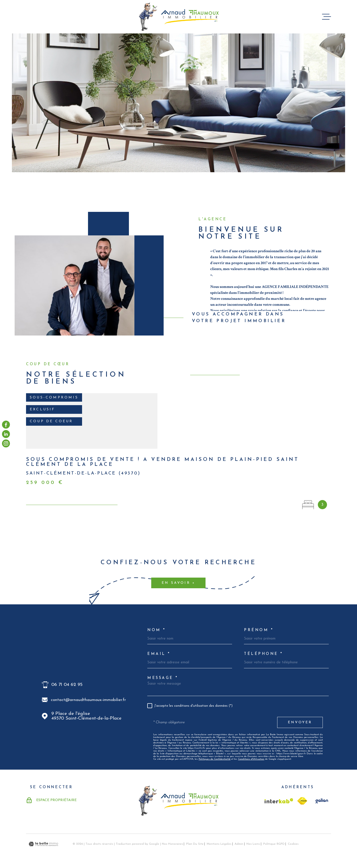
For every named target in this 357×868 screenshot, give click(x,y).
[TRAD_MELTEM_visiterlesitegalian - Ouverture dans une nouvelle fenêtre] (321, 801)
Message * (163, 678)
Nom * (157, 630)
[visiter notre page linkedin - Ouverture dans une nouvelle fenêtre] (6, 434)
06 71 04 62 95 (67, 685)
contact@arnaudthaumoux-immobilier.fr (88, 700)
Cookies (293, 844)
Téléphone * (264, 654)
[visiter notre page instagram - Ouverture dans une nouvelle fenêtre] (6, 444)
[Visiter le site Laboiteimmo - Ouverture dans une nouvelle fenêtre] (43, 844)
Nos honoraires (172, 844)
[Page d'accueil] (179, 17)
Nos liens (253, 844)
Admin (239, 844)
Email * (159, 654)
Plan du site (195, 844)
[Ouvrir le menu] (327, 17)
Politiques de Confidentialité (215, 759)
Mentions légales (219, 844)
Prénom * (259, 630)
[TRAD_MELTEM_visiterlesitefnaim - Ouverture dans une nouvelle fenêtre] (302, 801)
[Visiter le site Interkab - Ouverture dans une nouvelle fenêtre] (279, 801)
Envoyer (300, 722)
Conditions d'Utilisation (251, 759)
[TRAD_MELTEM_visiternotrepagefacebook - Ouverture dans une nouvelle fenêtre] (6, 424)
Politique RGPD (274, 844)
